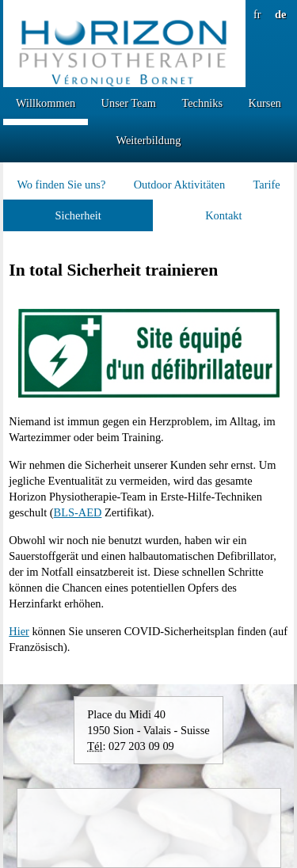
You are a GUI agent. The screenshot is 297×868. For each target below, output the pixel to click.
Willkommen (46, 103)
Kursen (265, 103)
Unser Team (129, 103)
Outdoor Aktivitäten (180, 185)
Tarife (266, 185)
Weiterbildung (149, 140)
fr (257, 14)
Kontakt (223, 215)
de (280, 14)
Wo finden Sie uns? (61, 185)
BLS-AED (78, 512)
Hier (19, 631)
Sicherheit (78, 215)
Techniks (202, 103)
